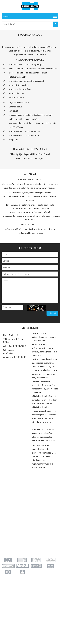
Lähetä (52, 313)
